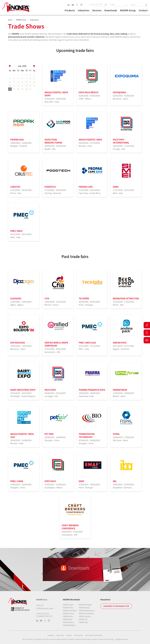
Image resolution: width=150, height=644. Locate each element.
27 (14, 89)
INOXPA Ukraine (85, 616)
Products (70, 11)
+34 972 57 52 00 (43, 614)
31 (30, 89)
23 (27, 86)
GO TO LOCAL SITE (96, 4)
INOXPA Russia (84, 608)
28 (18, 89)
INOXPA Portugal (85, 605)
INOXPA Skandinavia (87, 611)
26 (10, 89)
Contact (143, 11)
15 (22, 82)
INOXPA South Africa (86, 613)
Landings (51, 635)
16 (27, 82)
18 (34, 82)
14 (18, 82)
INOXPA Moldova (69, 625)
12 (10, 82)
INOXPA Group (128, 11)
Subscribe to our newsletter (116, 606)
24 (30, 86)
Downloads (111, 11)
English (113, 4)
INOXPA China (68, 608)
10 (30, 79)
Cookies (69, 635)
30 (27, 89)
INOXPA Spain (68, 605)
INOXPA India (68, 616)
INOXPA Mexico (69, 622)
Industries (84, 11)
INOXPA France (69, 613)
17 (30, 82)
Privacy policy (78, 635)
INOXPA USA (83, 622)
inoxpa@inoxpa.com (44, 616)
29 (22, 89)
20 (14, 86)
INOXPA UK (83, 619)
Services (97, 11)
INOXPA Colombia (70, 611)
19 (10, 86)
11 (34, 79)
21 (18, 86)
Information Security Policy (94, 635)
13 (14, 82)
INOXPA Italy (68, 619)
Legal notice (60, 635)
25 (34, 86)
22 (22, 86)
